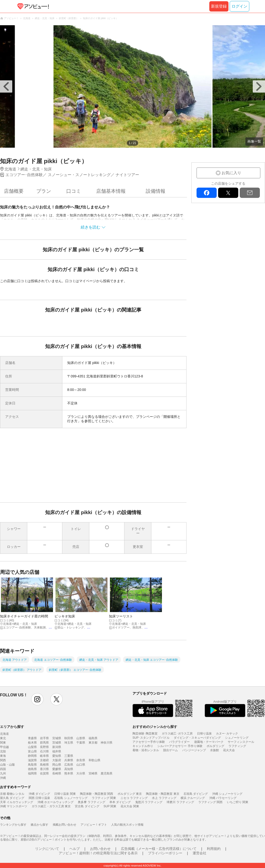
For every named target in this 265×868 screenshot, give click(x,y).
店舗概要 (14, 191)
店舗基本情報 (111, 191)
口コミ (74, 191)
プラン (44, 191)
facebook (207, 193)
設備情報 (156, 191)
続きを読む (91, 227)
